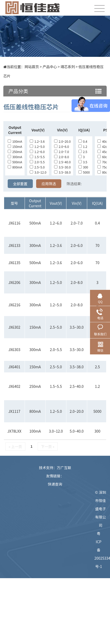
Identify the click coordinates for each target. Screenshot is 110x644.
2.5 (83, 152)
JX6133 (14, 245)
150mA (15, 146)
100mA (15, 141)
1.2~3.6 (37, 141)
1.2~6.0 (37, 152)
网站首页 (32, 67)
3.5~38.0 (62, 172)
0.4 (83, 141)
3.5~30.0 (62, 167)
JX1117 (14, 411)
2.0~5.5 (37, 162)
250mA (15, 152)
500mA (15, 162)
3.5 (83, 162)
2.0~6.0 (62, 146)
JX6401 (14, 367)
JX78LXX (14, 431)
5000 (84, 172)
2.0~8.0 (62, 157)
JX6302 (14, 327)
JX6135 (14, 263)
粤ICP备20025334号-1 (101, 550)
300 (83, 167)
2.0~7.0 (62, 152)
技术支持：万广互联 (55, 468)
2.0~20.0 (62, 141)
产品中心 (50, 67)
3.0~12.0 (38, 172)
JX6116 (14, 223)
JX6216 (14, 305)
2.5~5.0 (37, 167)
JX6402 (14, 386)
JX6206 (14, 282)
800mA (15, 167)
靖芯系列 (68, 67)
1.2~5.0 (37, 146)
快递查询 (55, 484)
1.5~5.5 (37, 157)
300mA (15, 157)
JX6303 (14, 350)
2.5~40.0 (62, 162)
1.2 (83, 146)
